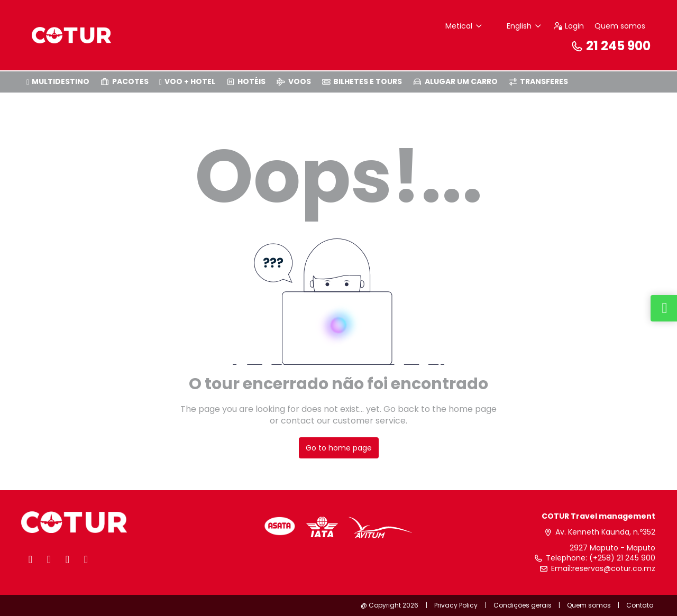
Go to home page (339, 448)
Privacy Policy (456, 605)
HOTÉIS (246, 81)
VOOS (294, 81)
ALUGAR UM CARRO (455, 81)
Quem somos (620, 26)
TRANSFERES (538, 81)
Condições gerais (523, 605)
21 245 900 (610, 46)
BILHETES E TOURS (362, 81)
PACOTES (124, 81)
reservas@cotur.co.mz (614, 569)
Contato (640, 605)
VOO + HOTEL (187, 81)
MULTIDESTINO (58, 81)
